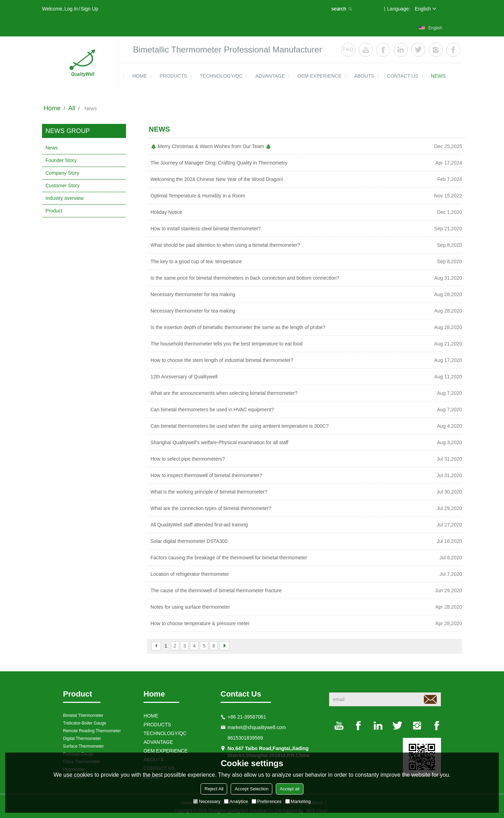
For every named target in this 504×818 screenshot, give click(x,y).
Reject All (214, 789)
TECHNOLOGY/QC (221, 76)
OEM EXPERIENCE (320, 76)
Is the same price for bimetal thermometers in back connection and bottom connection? (245, 278)
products (173, 76)
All (72, 108)
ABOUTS (364, 76)
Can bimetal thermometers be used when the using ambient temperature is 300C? (240, 426)
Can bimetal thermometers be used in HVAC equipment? (212, 410)
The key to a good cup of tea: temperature (196, 261)
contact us (402, 76)
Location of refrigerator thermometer (190, 574)
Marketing (298, 801)
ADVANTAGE (270, 76)
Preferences (267, 801)
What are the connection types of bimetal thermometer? (211, 508)
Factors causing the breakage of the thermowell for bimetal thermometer (229, 558)
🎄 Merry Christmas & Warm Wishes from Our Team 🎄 (211, 146)
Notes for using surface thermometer (190, 607)
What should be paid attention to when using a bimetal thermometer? (225, 245)
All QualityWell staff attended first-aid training (199, 525)
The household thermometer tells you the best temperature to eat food (226, 344)
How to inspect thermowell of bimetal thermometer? (206, 475)
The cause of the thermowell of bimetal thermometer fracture (216, 590)
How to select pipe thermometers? (188, 459)
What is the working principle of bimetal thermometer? (209, 492)
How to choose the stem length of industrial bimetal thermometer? (222, 360)
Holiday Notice (166, 212)
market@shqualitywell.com (257, 727)
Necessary (207, 801)
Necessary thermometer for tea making (193, 294)
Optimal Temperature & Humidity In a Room (198, 196)
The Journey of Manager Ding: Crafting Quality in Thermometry (219, 163)
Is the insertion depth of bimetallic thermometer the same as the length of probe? (238, 327)
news (438, 76)
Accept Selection (251, 789)
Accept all (289, 789)
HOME (140, 76)
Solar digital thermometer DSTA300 (189, 541)
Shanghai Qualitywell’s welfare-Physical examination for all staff (219, 442)
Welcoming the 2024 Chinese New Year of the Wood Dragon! (217, 179)
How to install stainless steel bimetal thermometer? (206, 229)
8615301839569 (245, 738)
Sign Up (90, 9)
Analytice (236, 801)
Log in (71, 9)
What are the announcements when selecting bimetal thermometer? (224, 393)
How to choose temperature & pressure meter (200, 623)
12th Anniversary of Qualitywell (184, 377)
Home (52, 108)
